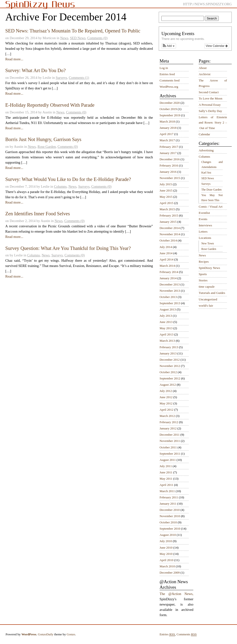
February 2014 (169, 272)
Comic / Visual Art (210, 207)
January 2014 (168, 278)
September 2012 (170, 378)
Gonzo (71, 634)
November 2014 (170, 234)
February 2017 (169, 147)
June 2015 (166, 190)
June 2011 (166, 472)
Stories (203, 280)
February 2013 (169, 347)
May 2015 (166, 197)
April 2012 (167, 410)
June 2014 (166, 253)
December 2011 (170, 435)
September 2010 (170, 529)
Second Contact (209, 92)
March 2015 (167, 209)
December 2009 (170, 573)
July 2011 (166, 466)
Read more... (14, 59)
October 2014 (168, 240)
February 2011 (169, 497)
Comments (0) (97, 38)
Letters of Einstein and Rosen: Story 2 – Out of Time (213, 123)
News (64, 38)
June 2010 (166, 548)
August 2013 (168, 309)
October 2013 (168, 297)
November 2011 (170, 441)
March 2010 (167, 566)
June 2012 (166, 397)
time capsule (207, 287)
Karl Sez (206, 173)
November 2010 (170, 516)
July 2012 (166, 391)
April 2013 (167, 334)
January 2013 (168, 353)
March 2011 (167, 491)
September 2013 (170, 303)
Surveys (61, 78)
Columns (60, 186)
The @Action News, (177, 594)
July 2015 (166, 184)
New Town (207, 243)
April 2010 (167, 560)
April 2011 (167, 485)
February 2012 (169, 422)
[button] (169, 46)
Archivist (204, 74)
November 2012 (170, 366)
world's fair (206, 306)
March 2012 (167, 416)
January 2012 (168, 428)
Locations (205, 238)
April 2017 (167, 134)
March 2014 (167, 266)
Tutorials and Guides (212, 293)
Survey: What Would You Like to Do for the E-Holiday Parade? (68, 179)
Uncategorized (208, 299)
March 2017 (167, 140)
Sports (203, 274)
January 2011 (168, 504)
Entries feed (167, 74)
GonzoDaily (46, 634)
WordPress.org (169, 87)
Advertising (206, 150)
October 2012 (168, 372)
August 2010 (168, 535)
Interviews (205, 225)
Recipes (204, 262)
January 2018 (168, 128)
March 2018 (167, 121)
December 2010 (170, 510)
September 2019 (170, 115)
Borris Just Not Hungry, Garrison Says (43, 139)
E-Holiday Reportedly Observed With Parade (50, 105)
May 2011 (166, 479)
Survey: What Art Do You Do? (36, 70)
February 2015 (169, 215)
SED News (78, 38)
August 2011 (168, 460)
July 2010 (166, 541)
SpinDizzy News (209, 268)
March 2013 (167, 341)
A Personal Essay (210, 105)
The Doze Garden (211, 190)
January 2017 (168, 153)
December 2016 (170, 159)
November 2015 (170, 178)
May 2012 (166, 403)
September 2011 (170, 454)
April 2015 (167, 203)
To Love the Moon (210, 98)
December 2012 (170, 360)
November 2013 (170, 291)
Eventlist (204, 213)
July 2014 (166, 247)
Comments (187, 634)
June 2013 (166, 322)
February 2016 (169, 165)
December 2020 (170, 103)
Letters (203, 232)
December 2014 (170, 228)
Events (203, 219)
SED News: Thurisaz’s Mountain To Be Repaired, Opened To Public (73, 31)
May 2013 (166, 328)
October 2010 (168, 522)
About (203, 68)
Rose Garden (47, 147)
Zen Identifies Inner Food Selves (38, 214)
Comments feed (170, 80)
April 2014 (167, 259)
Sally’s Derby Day (210, 111)
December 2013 (170, 284)
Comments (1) (79, 78)
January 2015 (168, 222)
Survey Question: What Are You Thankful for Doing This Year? (68, 248)
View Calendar (217, 46)
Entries (167, 634)
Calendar (204, 134)
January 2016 (168, 172)
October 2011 (168, 447)
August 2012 (168, 385)
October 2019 (168, 109)
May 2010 (166, 554)
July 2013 (166, 316)
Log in (164, 68)
